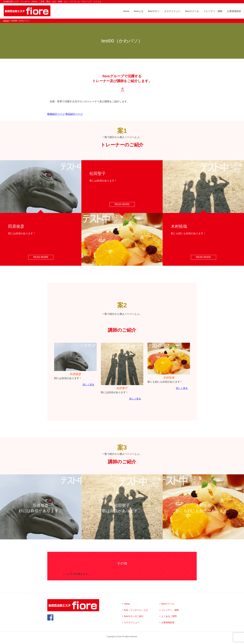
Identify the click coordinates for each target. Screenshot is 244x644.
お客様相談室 (234, 11)
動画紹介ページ (56, 114)
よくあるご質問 (169, 616)
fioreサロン (154, 11)
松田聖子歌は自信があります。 (122, 509)
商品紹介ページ (74, 114)
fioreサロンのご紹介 (134, 616)
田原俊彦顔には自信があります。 (41, 509)
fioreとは (139, 11)
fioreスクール (192, 11)
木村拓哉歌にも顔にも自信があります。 (203, 509)
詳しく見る (88, 385)
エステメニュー (172, 11)
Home (126, 11)
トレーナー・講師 (213, 11)
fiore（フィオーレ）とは (136, 610)
